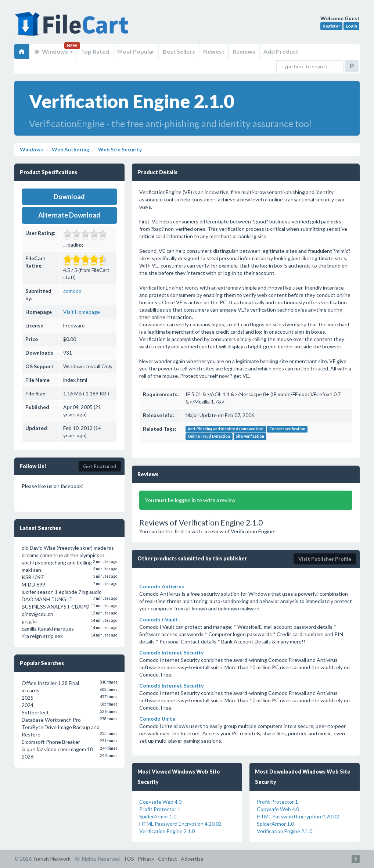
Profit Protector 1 (160, 809)
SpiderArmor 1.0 (158, 816)
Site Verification (250, 437)
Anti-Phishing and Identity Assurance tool (226, 429)
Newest (214, 51)
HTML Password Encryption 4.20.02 (180, 824)
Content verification (287, 429)
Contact (168, 859)
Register (331, 26)
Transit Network (52, 859)
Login (351, 26)
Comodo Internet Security (171, 652)
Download (69, 197)
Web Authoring (70, 149)
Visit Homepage (82, 312)
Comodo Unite (157, 719)
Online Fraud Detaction (209, 437)
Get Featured (100, 466)
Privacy (146, 859)
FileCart (73, 28)
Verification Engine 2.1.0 (167, 831)
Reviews (244, 51)
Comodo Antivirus (162, 586)
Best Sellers (179, 51)
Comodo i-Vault (159, 619)
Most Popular (136, 51)
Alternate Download (69, 215)
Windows (53, 51)
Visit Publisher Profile (325, 559)
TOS (129, 859)
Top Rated (95, 51)
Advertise (192, 859)
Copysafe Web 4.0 (160, 802)
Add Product (281, 51)
